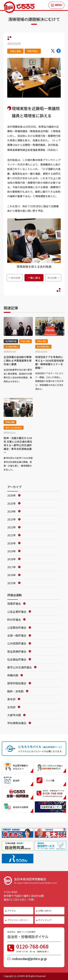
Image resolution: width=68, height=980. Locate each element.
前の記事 (16, 278)
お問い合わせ (45, 911)
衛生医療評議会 (43, 347)
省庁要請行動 (11, 341)
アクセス (12, 911)
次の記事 (52, 278)
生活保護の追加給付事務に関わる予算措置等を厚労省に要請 (18, 361)
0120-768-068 (37, 948)
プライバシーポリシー (18, 920)
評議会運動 (15, 51)
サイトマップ (45, 920)
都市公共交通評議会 (14, 428)
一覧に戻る (34, 278)
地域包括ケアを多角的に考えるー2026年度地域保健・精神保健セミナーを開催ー (50, 362)
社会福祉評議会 (12, 347)
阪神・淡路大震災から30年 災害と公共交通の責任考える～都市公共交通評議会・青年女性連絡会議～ (18, 445)
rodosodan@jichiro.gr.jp (29, 959)
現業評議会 (33, 51)
